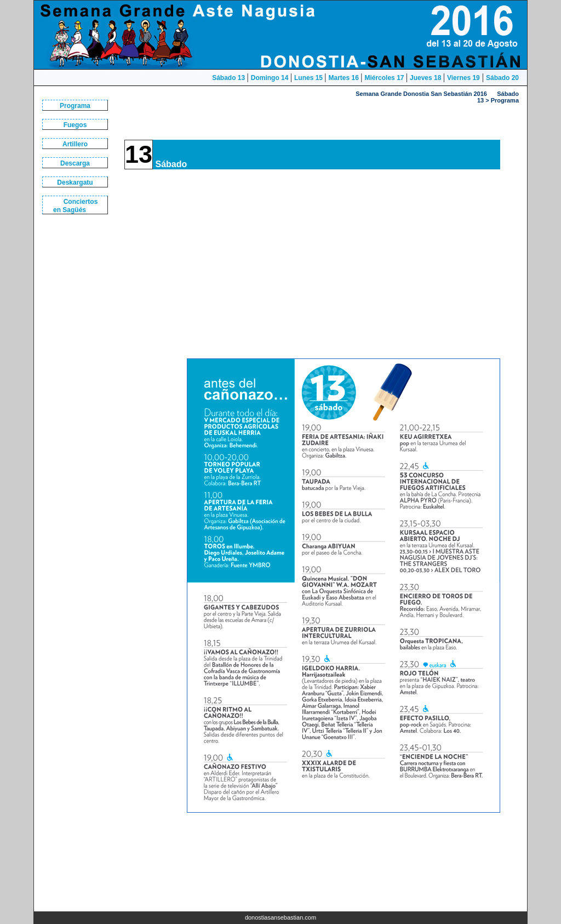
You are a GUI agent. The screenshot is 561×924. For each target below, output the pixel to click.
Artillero (75, 144)
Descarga (75, 163)
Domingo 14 (271, 78)
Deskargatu (75, 182)
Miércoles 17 (385, 78)
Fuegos (75, 125)
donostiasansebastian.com (280, 917)
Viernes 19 (463, 78)
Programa (75, 106)
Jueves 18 (427, 78)
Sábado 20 (502, 78)
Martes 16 (345, 78)
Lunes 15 (309, 78)
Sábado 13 (229, 78)
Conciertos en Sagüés (75, 206)
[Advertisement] (78, 407)
